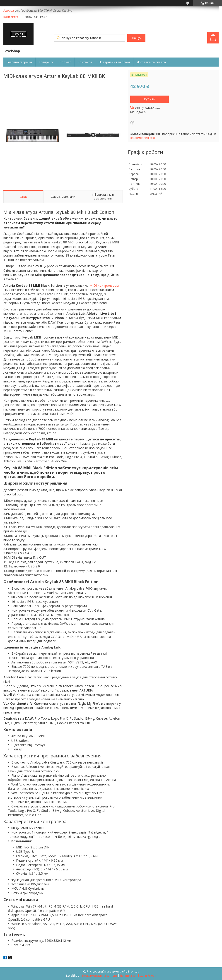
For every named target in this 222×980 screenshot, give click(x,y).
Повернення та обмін (114, 62)
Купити (150, 99)
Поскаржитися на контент (100, 976)
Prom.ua (134, 972)
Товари (44, 62)
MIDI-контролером (104, 285)
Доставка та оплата (151, 62)
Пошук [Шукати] (136, 38)
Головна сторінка (19, 62)
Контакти (85, 62)
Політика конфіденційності (138, 976)
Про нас (65, 62)
